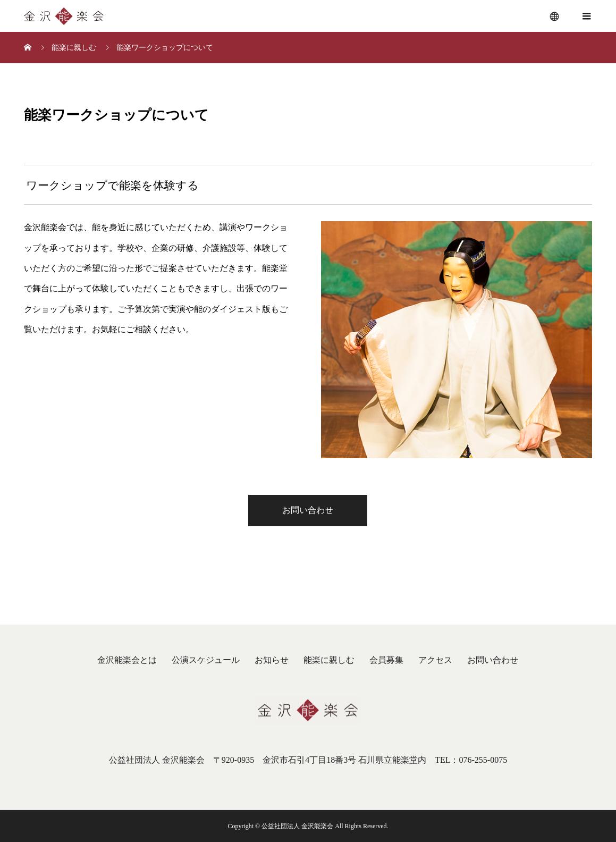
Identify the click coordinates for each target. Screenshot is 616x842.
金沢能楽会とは (127, 660)
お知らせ (272, 660)
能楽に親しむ (329, 660)
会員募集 (386, 660)
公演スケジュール (206, 660)
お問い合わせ (308, 510)
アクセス (435, 660)
